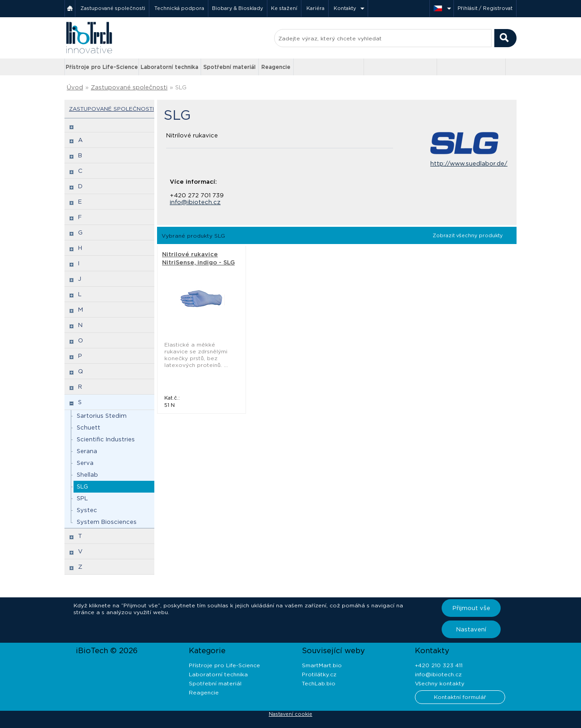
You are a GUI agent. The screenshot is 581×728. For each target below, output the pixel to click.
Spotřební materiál (229, 67)
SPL (82, 498)
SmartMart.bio (322, 665)
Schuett (89, 428)
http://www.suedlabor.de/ (469, 164)
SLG (181, 87)
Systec (87, 510)
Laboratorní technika (170, 67)
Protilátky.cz (319, 674)
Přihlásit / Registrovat (485, 8)
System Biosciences (107, 522)
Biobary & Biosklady (238, 8)
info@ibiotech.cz (195, 202)
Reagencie (276, 67)
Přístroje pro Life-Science (102, 67)
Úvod (75, 87)
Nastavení (471, 629)
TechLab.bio (319, 683)
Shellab (87, 475)
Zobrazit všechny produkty (468, 235)
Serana (87, 451)
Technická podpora (179, 8)
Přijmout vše (471, 608)
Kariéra (315, 8)
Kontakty (345, 8)
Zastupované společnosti (113, 8)
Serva (85, 463)
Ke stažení (284, 8)
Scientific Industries (106, 439)
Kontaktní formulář (460, 697)
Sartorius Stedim (102, 416)
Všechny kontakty (440, 683)
